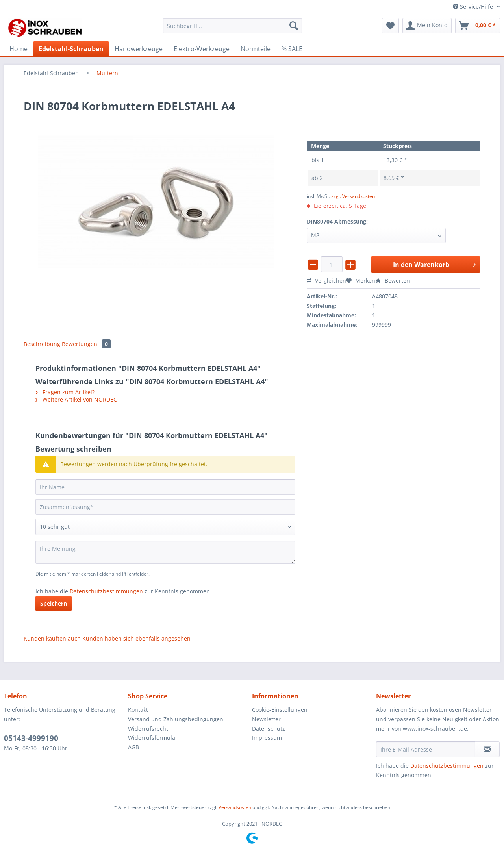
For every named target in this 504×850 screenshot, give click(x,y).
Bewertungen (86, 344)
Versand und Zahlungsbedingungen (176, 719)
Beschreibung (42, 344)
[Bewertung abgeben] (165, 527)
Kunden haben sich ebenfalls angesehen (136, 638)
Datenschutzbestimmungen (106, 591)
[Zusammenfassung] (165, 507)
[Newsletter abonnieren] (487, 749)
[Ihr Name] (165, 487)
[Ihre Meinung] (165, 552)
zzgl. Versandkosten (353, 196)
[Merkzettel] (390, 26)
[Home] (19, 49)
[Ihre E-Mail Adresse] (426, 749)
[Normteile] (256, 49)
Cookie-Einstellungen (280, 710)
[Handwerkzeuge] (139, 49)
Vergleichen (326, 281)
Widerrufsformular (153, 738)
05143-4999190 (31, 738)
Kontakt (138, 710)
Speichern (54, 603)
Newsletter (266, 719)
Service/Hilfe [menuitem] (474, 6)
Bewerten (393, 281)
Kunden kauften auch (52, 638)
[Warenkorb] (478, 26)
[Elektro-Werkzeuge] (202, 49)
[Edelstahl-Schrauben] (71, 49)
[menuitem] (233, 29)
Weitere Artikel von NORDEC (76, 399)
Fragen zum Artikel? (65, 392)
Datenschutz (269, 729)
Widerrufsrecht (148, 729)
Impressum (267, 738)
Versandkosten (235, 807)
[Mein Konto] (427, 26)
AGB (133, 747)
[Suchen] (294, 26)
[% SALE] (292, 49)
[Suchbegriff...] (233, 26)
